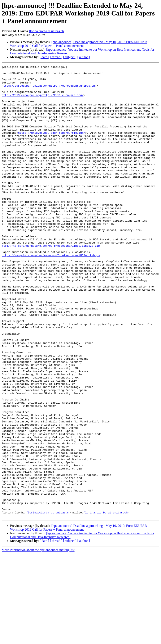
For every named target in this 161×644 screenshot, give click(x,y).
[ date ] (44, 57)
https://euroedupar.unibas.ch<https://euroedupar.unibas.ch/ (49, 90)
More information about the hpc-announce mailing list (38, 640)
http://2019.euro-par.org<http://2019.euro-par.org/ (43, 101)
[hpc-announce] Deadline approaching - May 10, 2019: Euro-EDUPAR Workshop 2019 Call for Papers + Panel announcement (79, 44)
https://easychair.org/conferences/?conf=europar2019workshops (51, 293)
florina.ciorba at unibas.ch (46, 31)
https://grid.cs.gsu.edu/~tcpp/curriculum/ (52, 146)
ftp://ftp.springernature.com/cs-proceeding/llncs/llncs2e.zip (51, 282)
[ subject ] (70, 57)
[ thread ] (56, 57)
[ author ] (84, 57)
